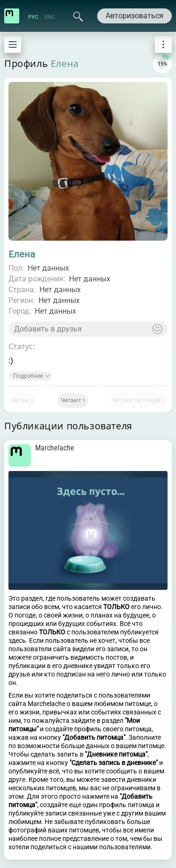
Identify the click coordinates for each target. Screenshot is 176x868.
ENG (50, 17)
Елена (65, 63)
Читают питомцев (138, 400)
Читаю (22, 400)
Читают (73, 400)
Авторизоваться (134, 16)
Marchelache (55, 448)
